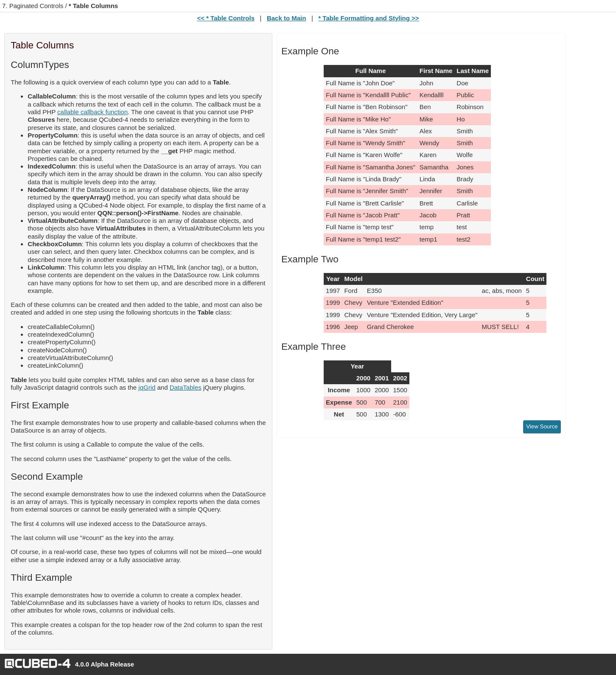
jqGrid (147, 387)
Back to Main (287, 18)
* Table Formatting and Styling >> (368, 18)
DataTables (186, 387)
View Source (542, 426)
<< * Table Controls (226, 18)
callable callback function (92, 112)
